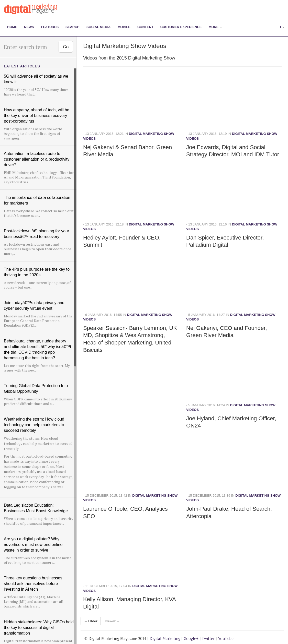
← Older (91, 621)
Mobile (124, 27)
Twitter (208, 638)
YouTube (226, 638)
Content (145, 27)
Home (12, 27)
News (29, 27)
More (215, 27)
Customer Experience (181, 27)
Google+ (191, 638)
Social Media (98, 27)
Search (73, 27)
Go (66, 46)
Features (50, 27)
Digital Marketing (165, 638)
